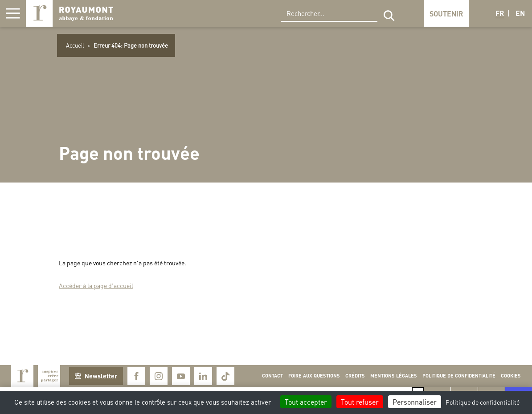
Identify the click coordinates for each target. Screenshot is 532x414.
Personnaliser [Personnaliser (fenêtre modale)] (415, 402)
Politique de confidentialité (459, 376)
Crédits (355, 376)
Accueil (75, 45)
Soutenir (446, 14)
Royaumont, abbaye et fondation (70, 13)
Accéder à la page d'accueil (96, 285)
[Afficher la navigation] (13, 13)
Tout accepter (306, 402)
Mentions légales (394, 376)
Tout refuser (360, 402)
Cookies (511, 376)
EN (520, 13)
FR (500, 13)
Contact (272, 376)
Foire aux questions (314, 376)
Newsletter (96, 376)
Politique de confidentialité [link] (483, 402)
